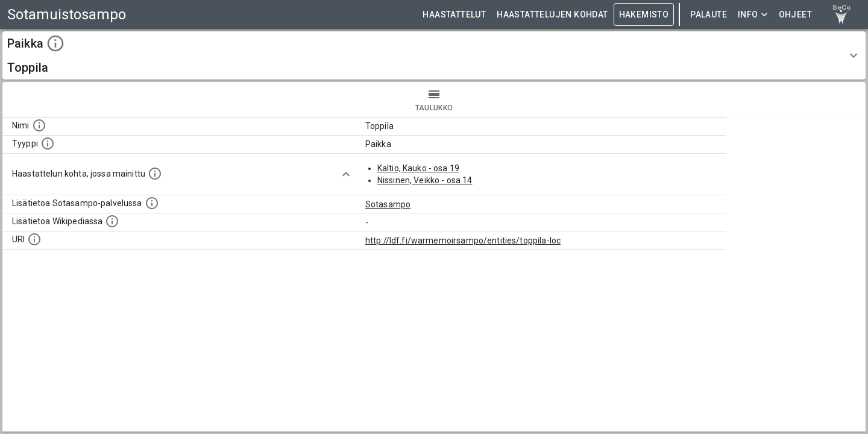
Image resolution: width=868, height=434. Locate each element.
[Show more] (346, 174)
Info (753, 15)
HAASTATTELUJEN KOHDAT (552, 15)
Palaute (709, 15)
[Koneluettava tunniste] (34, 239)
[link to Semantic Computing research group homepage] (841, 14)
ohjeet (795, 15)
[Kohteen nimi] (39, 125)
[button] (434, 55)
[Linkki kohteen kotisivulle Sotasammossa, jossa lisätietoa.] (152, 203)
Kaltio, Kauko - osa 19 (418, 168)
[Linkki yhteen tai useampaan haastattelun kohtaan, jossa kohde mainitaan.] (155, 174)
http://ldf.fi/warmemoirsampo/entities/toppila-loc (463, 241)
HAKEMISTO (644, 15)
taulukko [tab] (434, 99)
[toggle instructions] (55, 43)
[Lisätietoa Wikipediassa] (112, 221)
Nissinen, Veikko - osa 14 (425, 180)
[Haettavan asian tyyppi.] (48, 143)
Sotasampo (388, 204)
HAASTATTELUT (454, 15)
